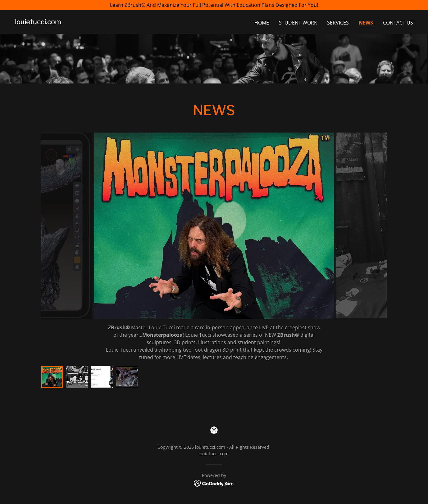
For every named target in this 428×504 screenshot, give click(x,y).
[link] (38, 22)
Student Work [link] (298, 23)
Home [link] (262, 23)
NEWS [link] (366, 23)
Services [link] (338, 23)
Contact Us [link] (398, 23)
